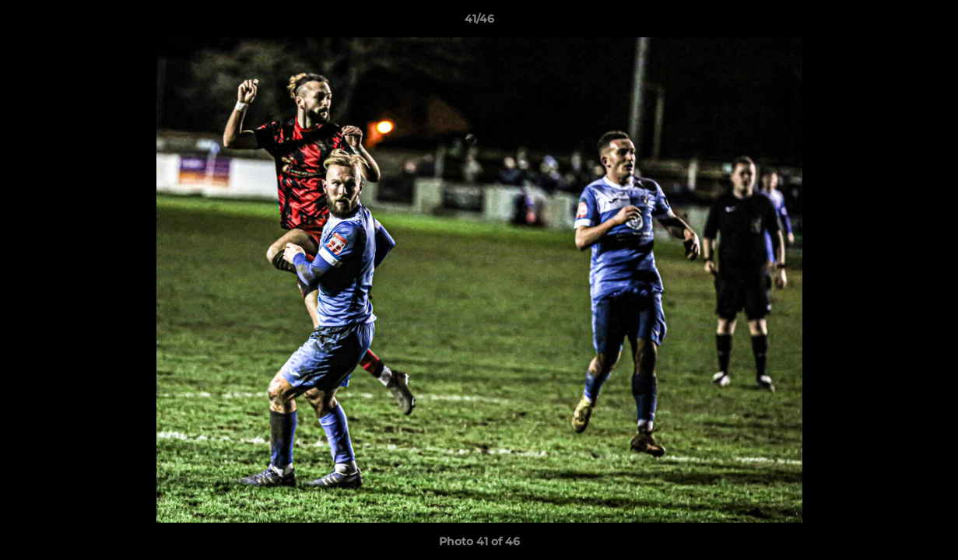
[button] (930, 23)
